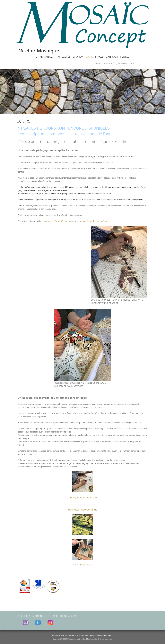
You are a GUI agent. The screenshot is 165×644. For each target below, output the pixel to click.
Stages (99, 57)
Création (78, 57)
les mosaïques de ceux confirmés (94, 221)
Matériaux (112, 57)
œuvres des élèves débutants (57, 221)
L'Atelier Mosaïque (38, 51)
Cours (89, 57)
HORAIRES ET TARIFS (82, 565)
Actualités (64, 57)
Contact (125, 57)
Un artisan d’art (46, 57)
